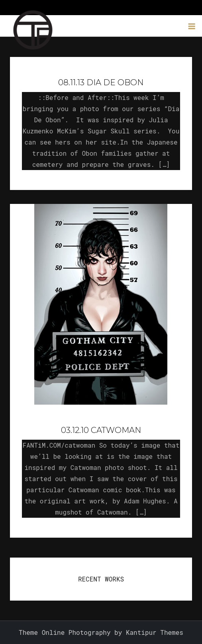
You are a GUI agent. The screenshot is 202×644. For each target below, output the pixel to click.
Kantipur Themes (155, 632)
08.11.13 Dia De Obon (101, 82)
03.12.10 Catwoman (101, 430)
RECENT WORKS (101, 579)
